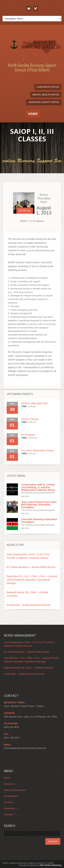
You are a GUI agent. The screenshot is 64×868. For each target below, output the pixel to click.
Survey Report (11, 796)
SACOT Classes (30, 419)
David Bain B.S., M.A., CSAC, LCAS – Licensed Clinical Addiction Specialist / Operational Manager (32, 580)
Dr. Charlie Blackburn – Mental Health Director (31, 567)
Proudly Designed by (40, 865)
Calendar (9, 814)
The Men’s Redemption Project (38, 450)
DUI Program (28, 435)
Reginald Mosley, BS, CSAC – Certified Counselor (27, 594)
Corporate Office (48, 87)
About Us (9, 784)
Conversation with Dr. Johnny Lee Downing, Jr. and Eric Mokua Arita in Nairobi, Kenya (38, 487)
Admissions (10, 808)
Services (9, 802)
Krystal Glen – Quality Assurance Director (29, 605)
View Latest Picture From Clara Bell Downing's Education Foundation (39, 505)
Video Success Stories (15, 790)
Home (33, 114)
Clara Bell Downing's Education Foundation (39, 521)
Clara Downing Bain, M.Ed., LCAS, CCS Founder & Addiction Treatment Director (28, 556)
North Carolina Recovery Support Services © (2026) (28, 863)
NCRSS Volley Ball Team (35, 403)
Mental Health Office (46, 95)
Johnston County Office (44, 102)
